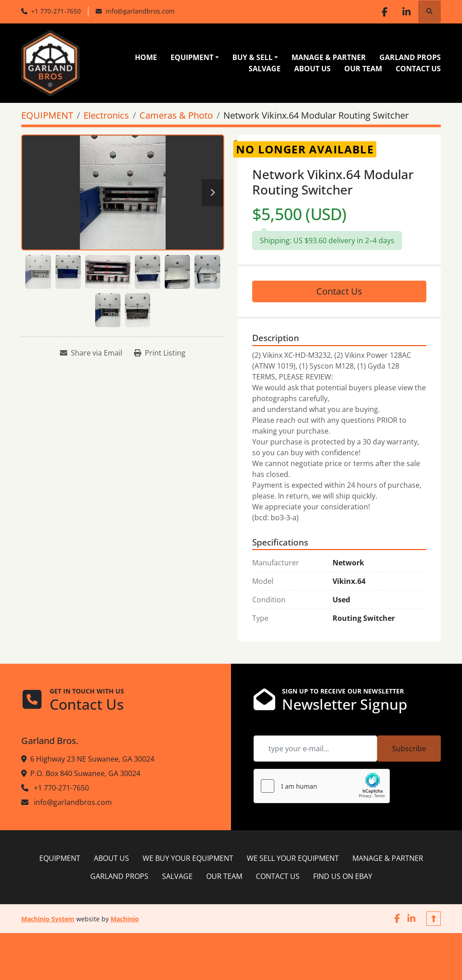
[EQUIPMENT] (47, 115)
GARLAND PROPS (410, 57)
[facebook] (383, 12)
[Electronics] (106, 115)
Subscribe (409, 749)
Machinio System (48, 919)
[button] (195, 57)
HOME (146, 57)
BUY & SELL (252, 57)
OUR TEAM (363, 69)
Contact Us (339, 291)
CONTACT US (418, 69)
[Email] (315, 749)
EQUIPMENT (192, 57)
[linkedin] (406, 12)
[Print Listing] (160, 353)
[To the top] (434, 919)
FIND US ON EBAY (343, 876)
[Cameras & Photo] (176, 115)
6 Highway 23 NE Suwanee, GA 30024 (92, 759)
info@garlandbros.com (140, 11)
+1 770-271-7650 (56, 11)
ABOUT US (312, 69)
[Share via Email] (91, 353)
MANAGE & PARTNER (329, 57)
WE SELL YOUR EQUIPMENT (293, 858)
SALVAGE (265, 69)
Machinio (125, 919)
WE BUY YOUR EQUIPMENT (188, 858)
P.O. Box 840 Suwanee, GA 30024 (85, 773)
